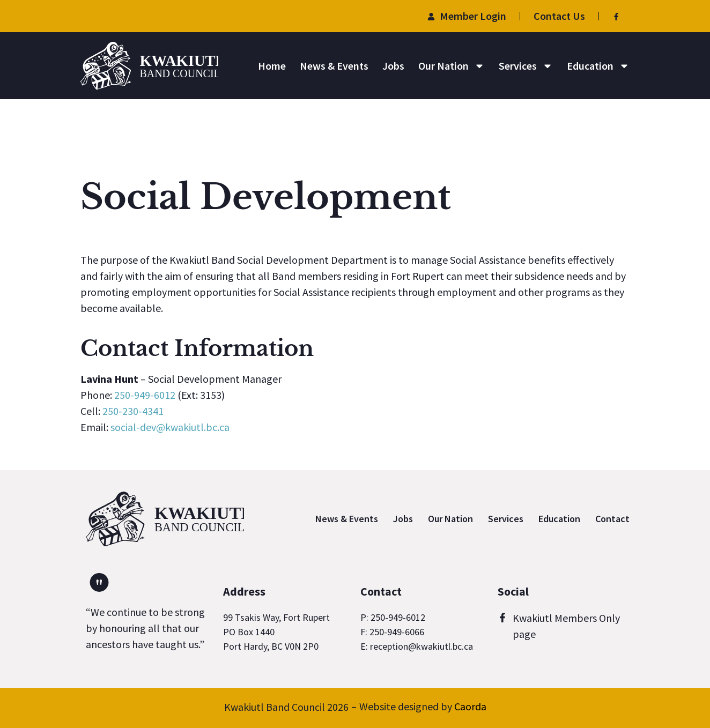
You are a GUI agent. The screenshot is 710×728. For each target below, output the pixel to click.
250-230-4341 (133, 411)
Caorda (470, 706)
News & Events (334, 66)
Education (598, 66)
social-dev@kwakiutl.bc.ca (170, 427)
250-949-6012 (145, 395)
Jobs (393, 66)
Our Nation (452, 66)
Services (526, 66)
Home (272, 66)
